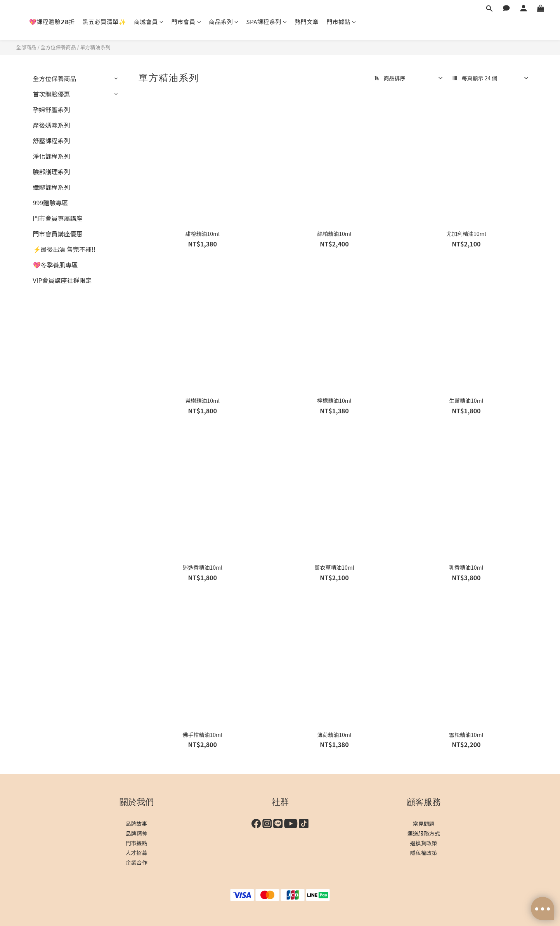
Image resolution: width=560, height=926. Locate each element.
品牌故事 (137, 824)
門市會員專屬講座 (58, 218)
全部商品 (26, 47)
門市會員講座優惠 (58, 234)
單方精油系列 (95, 47)
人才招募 (137, 853)
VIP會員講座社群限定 (62, 280)
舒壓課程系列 (52, 140)
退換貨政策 (424, 843)
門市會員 (186, 22)
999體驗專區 (51, 203)
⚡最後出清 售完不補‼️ (64, 249)
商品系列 (224, 22)
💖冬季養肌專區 (55, 265)
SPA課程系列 (267, 22)
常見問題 (424, 824)
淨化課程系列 (52, 156)
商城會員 (149, 22)
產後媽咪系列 (52, 125)
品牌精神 (137, 833)
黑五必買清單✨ (105, 22)
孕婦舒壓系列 (52, 109)
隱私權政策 (424, 853)
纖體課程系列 (52, 187)
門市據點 (341, 22)
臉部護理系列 (52, 172)
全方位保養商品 (58, 47)
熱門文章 (307, 22)
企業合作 (137, 862)
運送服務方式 (424, 833)
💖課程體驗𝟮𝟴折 (52, 22)
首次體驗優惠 (52, 94)
